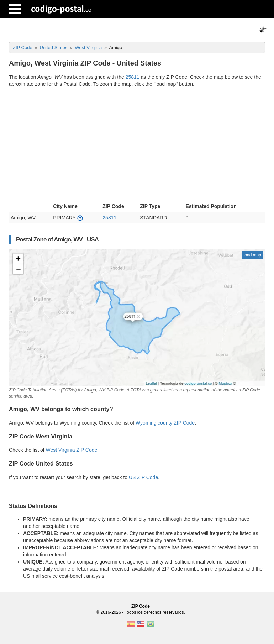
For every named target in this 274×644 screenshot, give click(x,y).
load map (252, 255)
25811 (133, 77)
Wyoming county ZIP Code (165, 423)
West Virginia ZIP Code (72, 450)
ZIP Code (141, 606)
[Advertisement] (137, 146)
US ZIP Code (143, 477)
